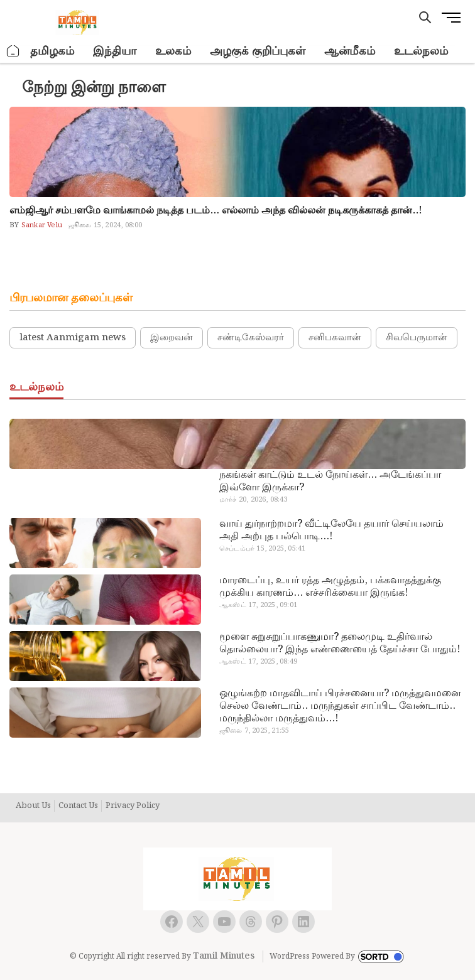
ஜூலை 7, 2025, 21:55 (254, 731)
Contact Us (78, 806)
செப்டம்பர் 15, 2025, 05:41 (262, 549)
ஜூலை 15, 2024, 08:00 (106, 225)
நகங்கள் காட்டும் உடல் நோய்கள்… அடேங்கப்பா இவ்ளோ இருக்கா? (330, 482)
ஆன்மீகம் (350, 51)
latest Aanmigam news (73, 338)
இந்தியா (115, 51)
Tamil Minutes (224, 956)
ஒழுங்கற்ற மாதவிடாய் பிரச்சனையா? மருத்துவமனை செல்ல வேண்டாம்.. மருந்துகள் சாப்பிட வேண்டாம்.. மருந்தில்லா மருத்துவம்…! (340, 706)
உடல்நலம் (421, 51)
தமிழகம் (52, 51)
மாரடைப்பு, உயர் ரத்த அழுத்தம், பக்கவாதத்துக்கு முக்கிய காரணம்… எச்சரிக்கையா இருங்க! (330, 587)
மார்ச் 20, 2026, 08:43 (254, 500)
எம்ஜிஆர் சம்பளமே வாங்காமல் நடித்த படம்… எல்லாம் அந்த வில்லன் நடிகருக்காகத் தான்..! (216, 211)
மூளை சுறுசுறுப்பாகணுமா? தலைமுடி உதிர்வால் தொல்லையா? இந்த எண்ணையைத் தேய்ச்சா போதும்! (340, 643)
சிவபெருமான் (417, 338)
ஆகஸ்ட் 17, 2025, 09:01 (258, 605)
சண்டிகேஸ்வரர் (251, 338)
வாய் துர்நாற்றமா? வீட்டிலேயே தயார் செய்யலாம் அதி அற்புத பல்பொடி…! (331, 530)
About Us (33, 806)
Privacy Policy (133, 806)
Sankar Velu (41, 225)
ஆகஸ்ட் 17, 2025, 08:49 (258, 662)
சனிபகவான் (335, 338)
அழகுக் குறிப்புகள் (258, 51)
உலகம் (173, 51)
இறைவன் (172, 338)
